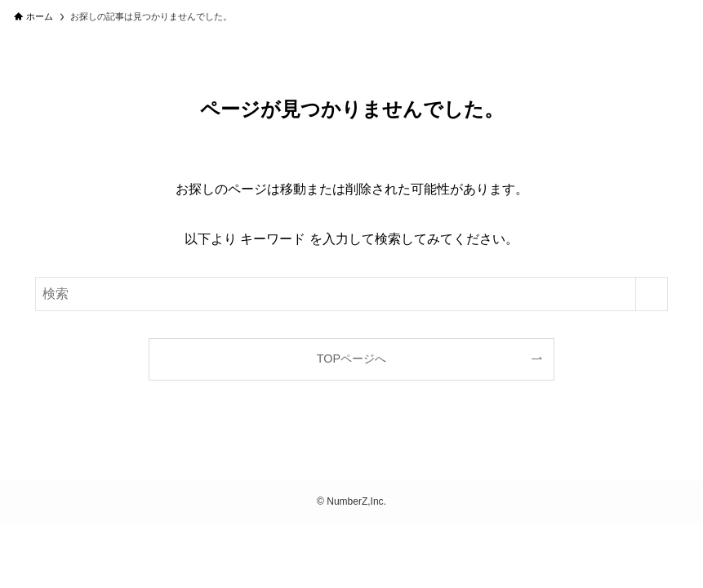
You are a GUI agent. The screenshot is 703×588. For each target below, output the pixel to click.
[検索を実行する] (652, 294)
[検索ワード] (351, 294)
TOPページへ (351, 359)
